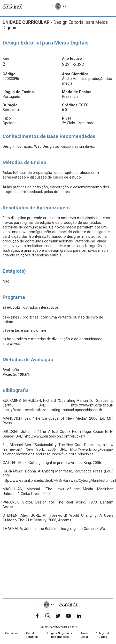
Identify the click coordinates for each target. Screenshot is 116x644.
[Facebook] (37, 616)
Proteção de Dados (103, 635)
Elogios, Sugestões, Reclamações (60, 635)
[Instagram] (48, 616)
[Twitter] (58, 616)
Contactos (12, 633)
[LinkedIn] (79, 616)
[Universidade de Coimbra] (12, 6)
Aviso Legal (84, 635)
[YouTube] (68, 616)
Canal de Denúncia (32, 635)
